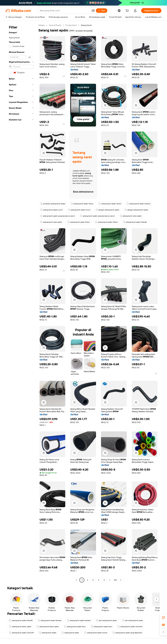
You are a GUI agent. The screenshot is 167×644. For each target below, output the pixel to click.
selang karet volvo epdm (131, 216)
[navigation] (21, 303)
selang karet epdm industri (139, 204)
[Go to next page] (121, 580)
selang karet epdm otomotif (130, 627)
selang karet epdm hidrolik (135, 222)
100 (115, 580)
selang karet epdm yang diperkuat (127, 633)
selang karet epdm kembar (50, 620)
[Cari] (102, 11)
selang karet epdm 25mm (106, 222)
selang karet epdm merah (96, 633)
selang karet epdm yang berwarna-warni (57, 216)
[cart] (128, 11)
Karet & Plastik (55, 25)
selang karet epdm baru (75, 627)
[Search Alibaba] (65, 11)
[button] (93, 11)
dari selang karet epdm (106, 620)
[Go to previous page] (76, 580)
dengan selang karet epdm (107, 210)
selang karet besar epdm (20, 627)
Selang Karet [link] (86, 25)
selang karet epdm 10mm (82, 204)
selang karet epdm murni (51, 210)
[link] (163, 618)
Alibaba (42, 25)
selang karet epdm (48, 633)
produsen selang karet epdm (53, 204)
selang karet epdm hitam (79, 222)
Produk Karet (71, 25)
